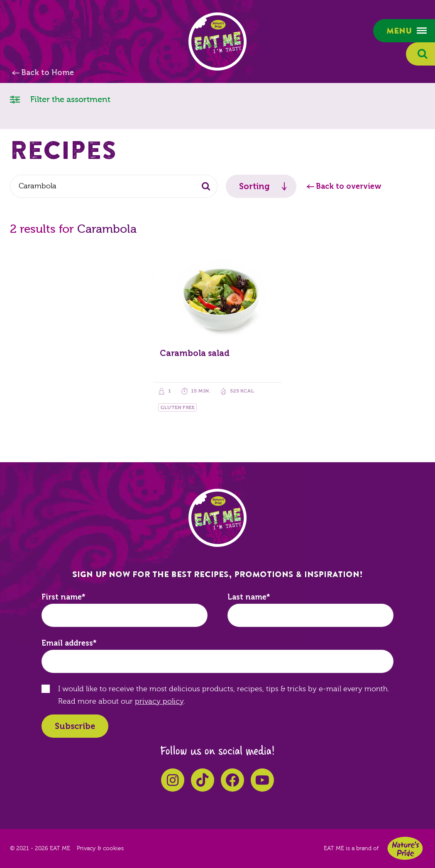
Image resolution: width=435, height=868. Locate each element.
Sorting (254, 186)
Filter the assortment (60, 99)
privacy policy (159, 701)
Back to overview (349, 186)
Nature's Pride (405, 848)
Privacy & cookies (100, 848)
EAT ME (217, 41)
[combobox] (114, 186)
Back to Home (48, 73)
